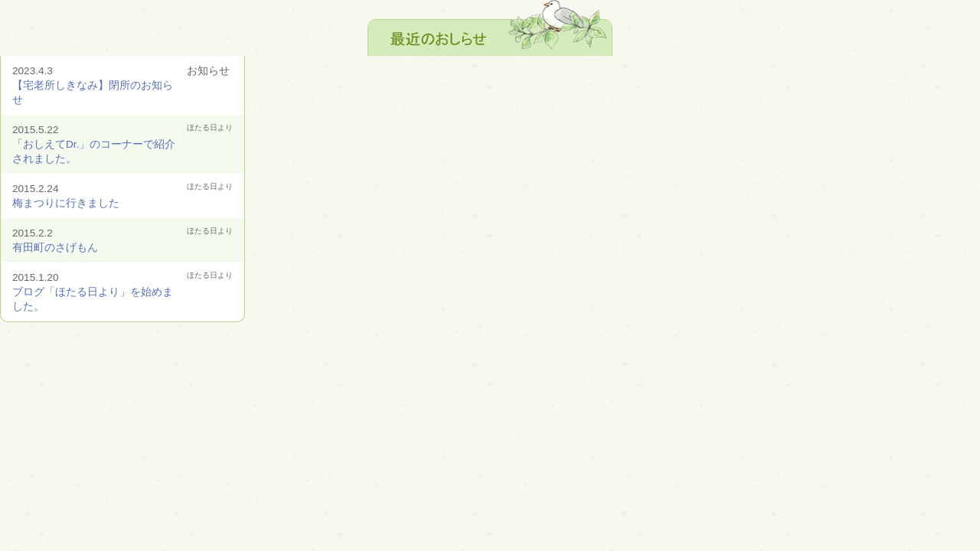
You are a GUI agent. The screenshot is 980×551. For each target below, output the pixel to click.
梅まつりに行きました (66, 203)
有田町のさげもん (55, 248)
